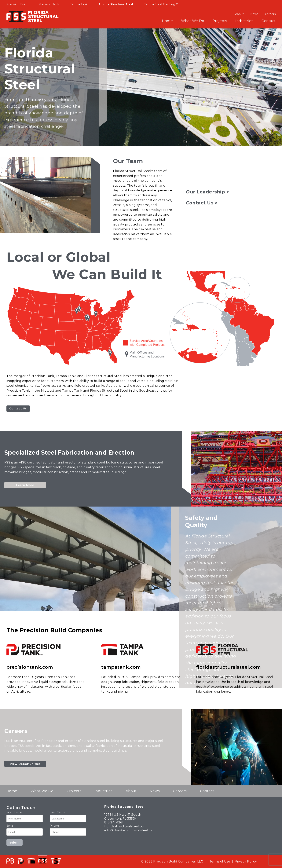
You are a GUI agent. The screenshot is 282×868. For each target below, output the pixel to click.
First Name (14, 812)
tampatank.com (121, 667)
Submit (15, 843)
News (254, 14)
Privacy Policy (246, 861)
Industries (244, 21)
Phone (54, 826)
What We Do (193, 21)
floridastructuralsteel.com (229, 667)
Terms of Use (220, 861)
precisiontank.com (30, 667)
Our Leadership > (207, 192)
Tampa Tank (79, 4)
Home (167, 21)
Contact (269, 21)
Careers (270, 14)
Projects (220, 21)
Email (10, 826)
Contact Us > (202, 203)
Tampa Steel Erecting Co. (162, 4)
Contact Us (18, 408)
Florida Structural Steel (116, 4)
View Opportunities (25, 764)
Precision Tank (49, 4)
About (240, 14)
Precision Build (17, 4)
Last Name (58, 812)
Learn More (25, 485)
